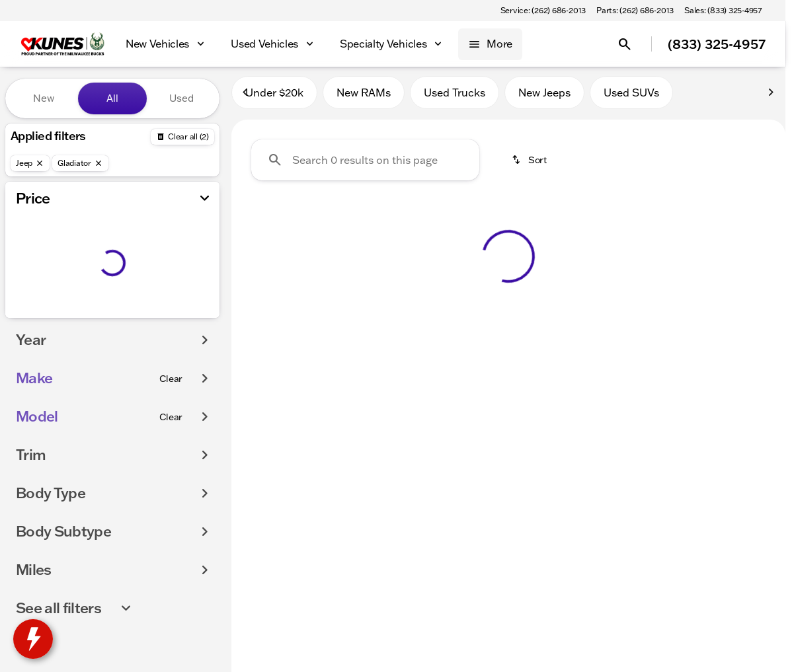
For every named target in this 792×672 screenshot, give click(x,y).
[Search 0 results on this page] (365, 166)
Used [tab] (181, 98)
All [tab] (112, 98)
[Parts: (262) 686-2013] (635, 11)
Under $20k (274, 98)
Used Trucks (455, 98)
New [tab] (44, 98)
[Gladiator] (80, 163)
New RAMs (364, 98)
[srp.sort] (530, 166)
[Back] (182, 137)
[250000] (173, 315)
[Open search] (625, 44)
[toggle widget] (33, 639)
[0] (42, 315)
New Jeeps (544, 98)
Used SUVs (631, 98)
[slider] (31, 247)
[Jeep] (30, 163)
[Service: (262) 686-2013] (543, 11)
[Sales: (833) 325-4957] (723, 11)
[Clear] (171, 405)
